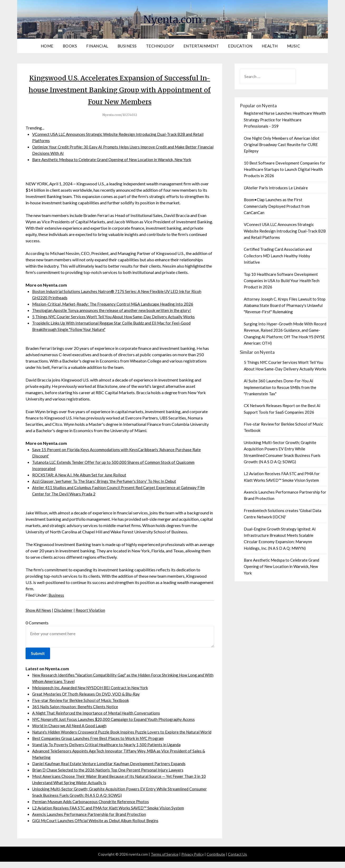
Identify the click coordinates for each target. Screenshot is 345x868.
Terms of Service (165, 860)
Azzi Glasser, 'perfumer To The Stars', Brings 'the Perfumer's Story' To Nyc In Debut (107, 481)
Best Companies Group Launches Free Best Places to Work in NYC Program (100, 744)
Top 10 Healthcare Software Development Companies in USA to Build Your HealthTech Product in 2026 (282, 281)
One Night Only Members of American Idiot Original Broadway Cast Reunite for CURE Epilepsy (282, 145)
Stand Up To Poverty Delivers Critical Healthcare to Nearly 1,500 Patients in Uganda (108, 751)
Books (70, 46)
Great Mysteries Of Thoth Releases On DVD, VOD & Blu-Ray (87, 694)
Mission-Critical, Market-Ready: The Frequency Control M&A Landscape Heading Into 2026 (116, 304)
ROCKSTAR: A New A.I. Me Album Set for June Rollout (82, 475)
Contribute (216, 860)
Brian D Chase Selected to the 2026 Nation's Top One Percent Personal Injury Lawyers (109, 776)
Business (127, 46)
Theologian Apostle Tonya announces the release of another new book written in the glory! (113, 310)
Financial (97, 46)
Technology (160, 46)
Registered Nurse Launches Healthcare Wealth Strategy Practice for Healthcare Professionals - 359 (285, 120)
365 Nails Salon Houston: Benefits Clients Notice (76, 707)
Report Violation (93, 610)
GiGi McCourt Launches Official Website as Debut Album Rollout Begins (98, 827)
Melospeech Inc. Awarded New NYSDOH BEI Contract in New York (94, 688)
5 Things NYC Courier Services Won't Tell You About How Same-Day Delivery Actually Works (117, 317)
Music (294, 46)
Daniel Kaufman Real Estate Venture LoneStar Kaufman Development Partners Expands (110, 770)
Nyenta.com (173, 19)
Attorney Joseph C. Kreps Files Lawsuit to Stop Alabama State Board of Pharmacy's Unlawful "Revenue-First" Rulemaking (285, 305)
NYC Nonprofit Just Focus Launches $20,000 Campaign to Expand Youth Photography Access (116, 719)
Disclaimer (65, 610)
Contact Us (237, 860)
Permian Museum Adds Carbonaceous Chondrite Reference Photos (93, 808)
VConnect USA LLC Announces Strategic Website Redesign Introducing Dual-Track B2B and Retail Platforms (285, 231)
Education (240, 46)
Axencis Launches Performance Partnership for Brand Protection (90, 820)
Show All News (39, 610)
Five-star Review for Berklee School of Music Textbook (82, 700)
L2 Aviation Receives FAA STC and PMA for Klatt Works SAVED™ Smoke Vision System (111, 814)
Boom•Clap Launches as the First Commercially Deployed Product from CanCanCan (277, 206)
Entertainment (201, 46)
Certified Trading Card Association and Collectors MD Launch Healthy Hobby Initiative (278, 256)
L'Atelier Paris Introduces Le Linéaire (276, 188)
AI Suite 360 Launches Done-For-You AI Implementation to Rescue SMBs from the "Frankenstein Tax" (280, 387)
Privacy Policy (193, 860)
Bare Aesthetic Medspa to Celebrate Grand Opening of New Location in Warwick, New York (115, 159)
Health (270, 46)
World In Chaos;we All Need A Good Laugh (71, 725)
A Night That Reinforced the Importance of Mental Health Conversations (98, 713)
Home (47, 46)
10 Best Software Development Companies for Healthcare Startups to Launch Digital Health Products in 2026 (285, 169)
